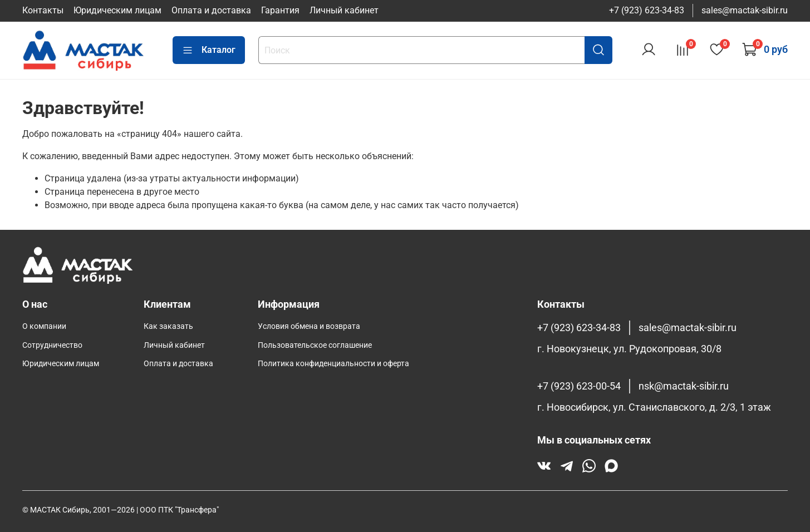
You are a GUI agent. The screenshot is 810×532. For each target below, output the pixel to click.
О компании (44, 326)
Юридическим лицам (117, 10)
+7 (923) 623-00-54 (579, 386)
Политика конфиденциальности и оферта (333, 364)
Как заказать (168, 326)
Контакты (43, 10)
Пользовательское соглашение (315, 345)
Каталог (209, 50)
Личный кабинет (344, 10)
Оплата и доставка (211, 10)
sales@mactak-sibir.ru (745, 10)
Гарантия (280, 10)
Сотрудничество (52, 345)
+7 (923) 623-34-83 (647, 10)
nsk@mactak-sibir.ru (684, 386)
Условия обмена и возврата (309, 326)
